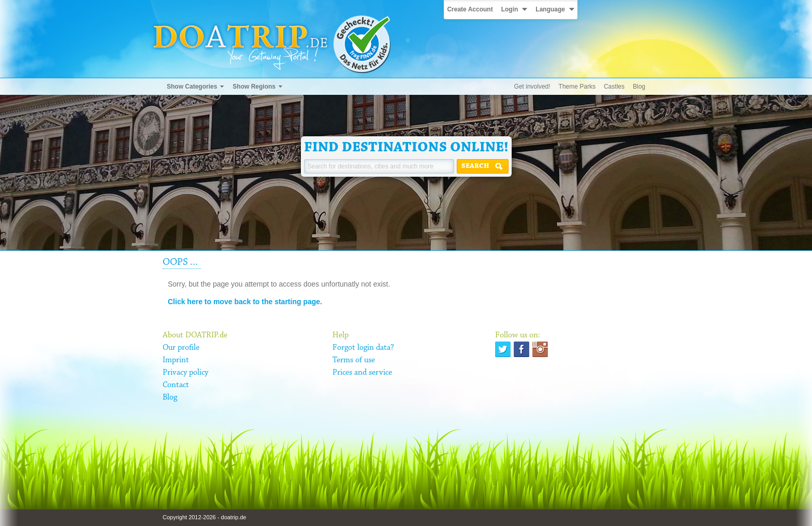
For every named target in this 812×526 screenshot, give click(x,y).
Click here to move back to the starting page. (245, 302)
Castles (614, 87)
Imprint (176, 360)
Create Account (470, 9)
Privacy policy (185, 373)
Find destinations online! (406, 148)
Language (550, 9)
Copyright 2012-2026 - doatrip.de (204, 517)
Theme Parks (577, 87)
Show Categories (192, 87)
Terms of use (354, 360)
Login (510, 9)
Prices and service (362, 373)
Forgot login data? (363, 348)
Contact (176, 385)
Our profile (181, 348)
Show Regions (254, 87)
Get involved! (532, 87)
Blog (639, 87)
